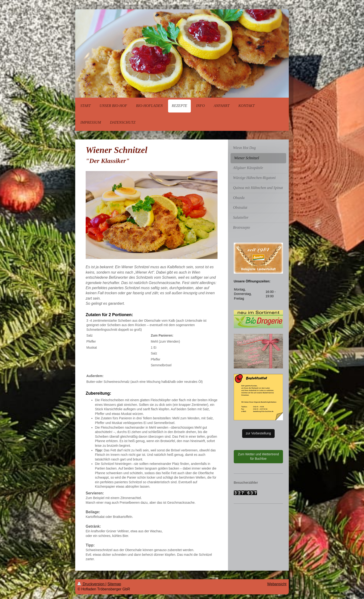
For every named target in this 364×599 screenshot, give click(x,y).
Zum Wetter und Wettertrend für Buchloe (258, 457)
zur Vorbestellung (258, 433)
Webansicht (277, 584)
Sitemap (114, 584)
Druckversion (91, 584)
